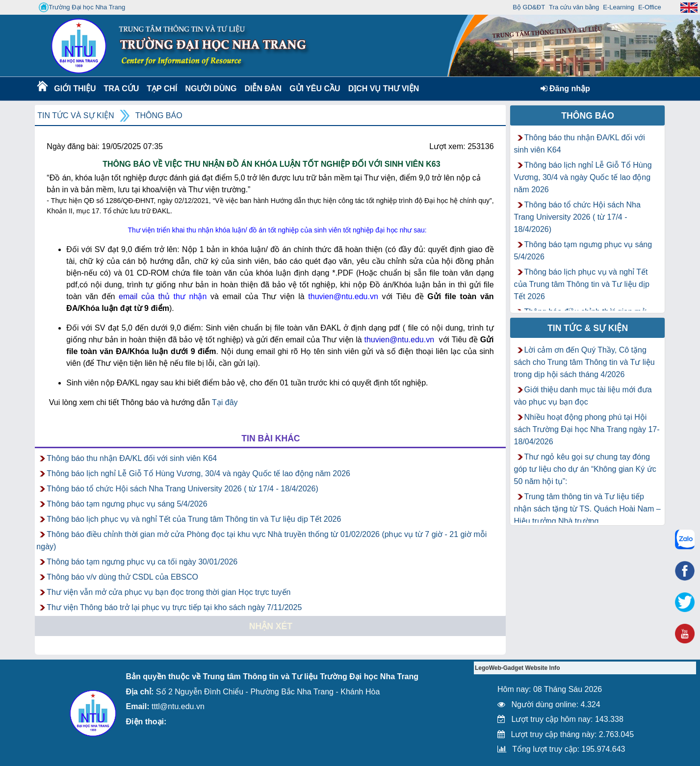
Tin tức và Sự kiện (76, 115)
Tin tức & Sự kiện (588, 328)
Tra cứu (121, 89)
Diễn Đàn (263, 89)
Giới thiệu (74, 89)
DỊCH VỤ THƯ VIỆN (382, 89)
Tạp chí (162, 89)
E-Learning (619, 7)
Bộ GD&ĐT (529, 7)
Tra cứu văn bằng (574, 7)
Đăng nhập (565, 89)
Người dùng (210, 89)
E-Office (650, 7)
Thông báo (159, 115)
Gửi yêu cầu (315, 89)
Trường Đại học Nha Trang (82, 7)
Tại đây (225, 402)
